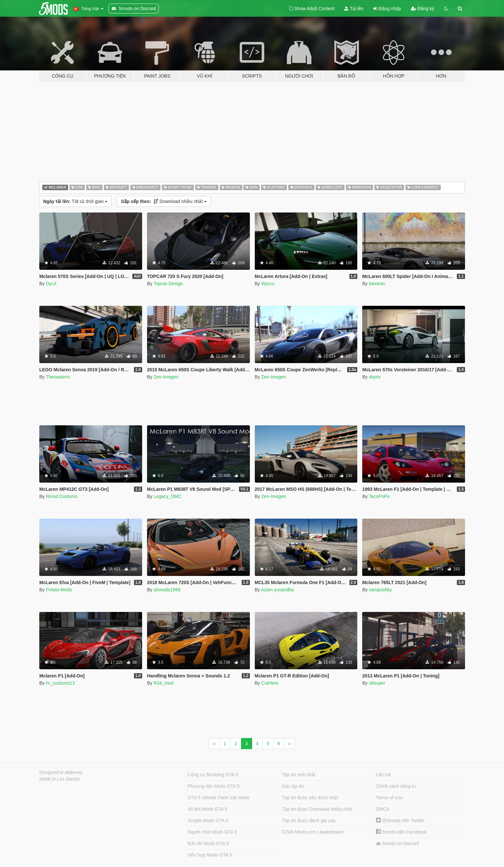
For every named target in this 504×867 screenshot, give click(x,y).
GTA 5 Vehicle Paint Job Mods (218, 798)
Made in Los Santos (60, 779)
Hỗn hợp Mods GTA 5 (210, 855)
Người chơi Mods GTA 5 (212, 832)
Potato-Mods (59, 590)
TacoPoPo (379, 496)
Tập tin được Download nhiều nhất (317, 809)
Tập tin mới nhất (299, 775)
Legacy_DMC (168, 496)
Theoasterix (58, 377)
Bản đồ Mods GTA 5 (208, 843)
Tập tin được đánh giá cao (309, 821)
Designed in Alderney (61, 772)
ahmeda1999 (167, 590)
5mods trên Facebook (401, 832)
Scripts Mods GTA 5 (208, 821)
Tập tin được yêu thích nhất (310, 798)
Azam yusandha (277, 590)
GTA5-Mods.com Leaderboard (313, 832)
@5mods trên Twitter (400, 821)
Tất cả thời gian (75, 201)
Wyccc (268, 284)
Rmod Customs (62, 496)
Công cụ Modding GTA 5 (213, 775)
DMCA (383, 809)
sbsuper (377, 683)
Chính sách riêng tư (396, 786)
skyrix (375, 377)
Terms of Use (389, 798)
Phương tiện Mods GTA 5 (214, 786)
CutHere (270, 683)
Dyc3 (51, 284)
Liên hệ (383, 775)
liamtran (377, 284)
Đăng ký (423, 9)
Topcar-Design (168, 284)
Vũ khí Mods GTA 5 (207, 809)
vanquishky (380, 590)
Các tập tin (293, 786)
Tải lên (354, 9)
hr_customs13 (60, 683)
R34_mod (164, 683)
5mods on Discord (398, 844)
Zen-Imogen (166, 377)
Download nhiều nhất (164, 201)
